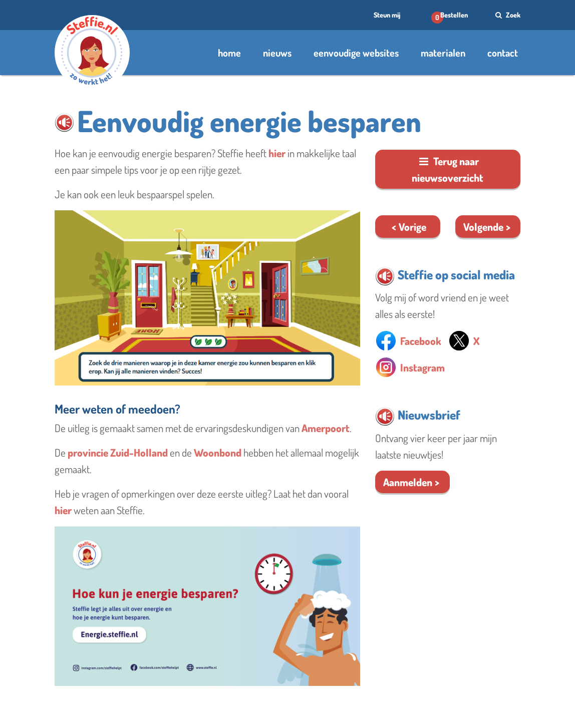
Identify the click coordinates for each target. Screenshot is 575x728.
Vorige (412, 227)
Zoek (507, 15)
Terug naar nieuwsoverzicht (448, 169)
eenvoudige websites (356, 53)
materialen (443, 53)
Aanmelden (408, 482)
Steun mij (387, 15)
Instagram (422, 367)
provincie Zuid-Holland (118, 452)
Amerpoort (326, 428)
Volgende (483, 227)
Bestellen (454, 15)
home (229, 53)
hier (277, 153)
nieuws (277, 53)
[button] (64, 122)
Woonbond (218, 452)
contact (503, 53)
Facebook (421, 341)
